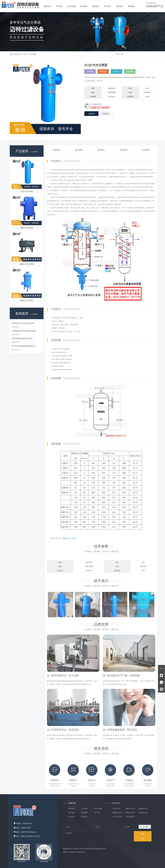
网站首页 (47, 6)
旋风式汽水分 (130, 814)
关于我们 (59, 6)
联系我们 (132, 6)
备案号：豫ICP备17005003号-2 (74, 854)
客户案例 (83, 6)
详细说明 (56, 153)
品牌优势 (124, 153)
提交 (143, 837)
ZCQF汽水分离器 (70, 541)
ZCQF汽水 (116, 810)
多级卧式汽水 (143, 810)
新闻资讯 (95, 6)
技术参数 (79, 153)
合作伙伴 (120, 6)
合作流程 (146, 153)
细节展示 (101, 153)
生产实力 (107, 6)
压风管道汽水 (143, 814)
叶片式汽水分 (117, 818)
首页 (25, 54)
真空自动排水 (130, 818)
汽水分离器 (71, 6)
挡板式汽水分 (130, 810)
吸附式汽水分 (117, 814)
